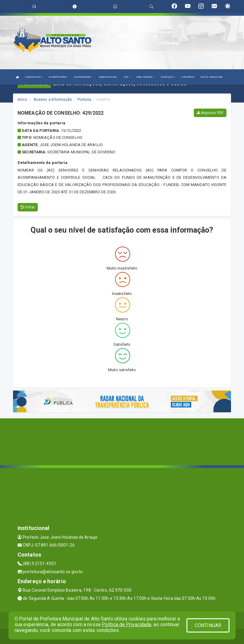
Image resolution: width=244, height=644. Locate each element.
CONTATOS (188, 77)
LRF (127, 77)
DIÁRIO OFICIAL (108, 77)
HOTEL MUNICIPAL (212, 77)
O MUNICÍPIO (34, 77)
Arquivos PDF (210, 113)
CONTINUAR (208, 625)
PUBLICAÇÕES (145, 77)
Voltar (28, 207)
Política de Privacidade (127, 624)
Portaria (84, 99)
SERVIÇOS (168, 77)
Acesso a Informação (53, 99)
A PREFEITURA (58, 77)
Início (22, 99)
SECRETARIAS (83, 77)
